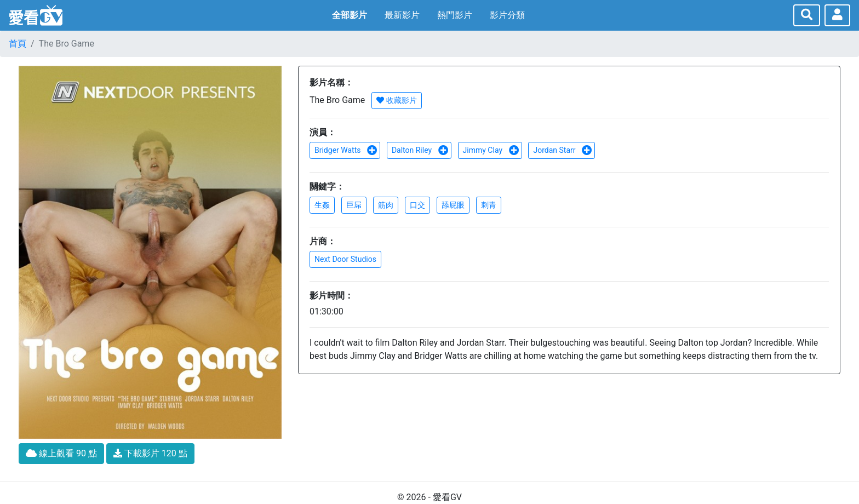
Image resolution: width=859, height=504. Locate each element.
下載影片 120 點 (150, 453)
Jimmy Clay (491, 150)
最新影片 (402, 15)
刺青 (489, 205)
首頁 (18, 44)
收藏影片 (396, 100)
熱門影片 (455, 15)
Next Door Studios (345, 259)
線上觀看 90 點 (61, 453)
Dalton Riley (420, 150)
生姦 (322, 205)
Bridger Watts (346, 150)
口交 (417, 205)
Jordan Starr (563, 150)
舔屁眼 (453, 205)
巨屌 (354, 205)
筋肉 (386, 205)
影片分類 (507, 15)
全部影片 (350, 15)
